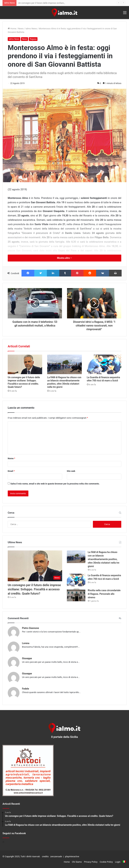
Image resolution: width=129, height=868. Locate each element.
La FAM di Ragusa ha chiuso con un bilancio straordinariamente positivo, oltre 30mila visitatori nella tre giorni (104, 559)
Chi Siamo (77, 862)
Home (12, 29)
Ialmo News (31, 29)
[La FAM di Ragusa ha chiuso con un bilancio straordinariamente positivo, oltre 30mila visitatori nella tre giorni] (64, 364)
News (21, 29)
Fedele (26, 689)
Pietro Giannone (30, 628)
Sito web (71, 471)
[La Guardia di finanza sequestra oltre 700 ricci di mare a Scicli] (104, 364)
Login (118, 862)
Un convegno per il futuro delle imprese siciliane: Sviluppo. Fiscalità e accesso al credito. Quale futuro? (34, 589)
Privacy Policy (91, 862)
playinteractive (72, 856)
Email (11, 471)
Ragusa (33, 39)
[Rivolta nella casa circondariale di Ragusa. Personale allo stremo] (76, 595)
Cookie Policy (106, 862)
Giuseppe (27, 658)
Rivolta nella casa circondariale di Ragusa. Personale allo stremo (104, 594)
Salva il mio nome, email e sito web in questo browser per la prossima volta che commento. (55, 484)
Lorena (26, 643)
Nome (11, 458)
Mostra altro (65, 258)
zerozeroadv (56, 856)
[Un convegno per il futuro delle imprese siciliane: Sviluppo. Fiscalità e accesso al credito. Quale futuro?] (25, 364)
